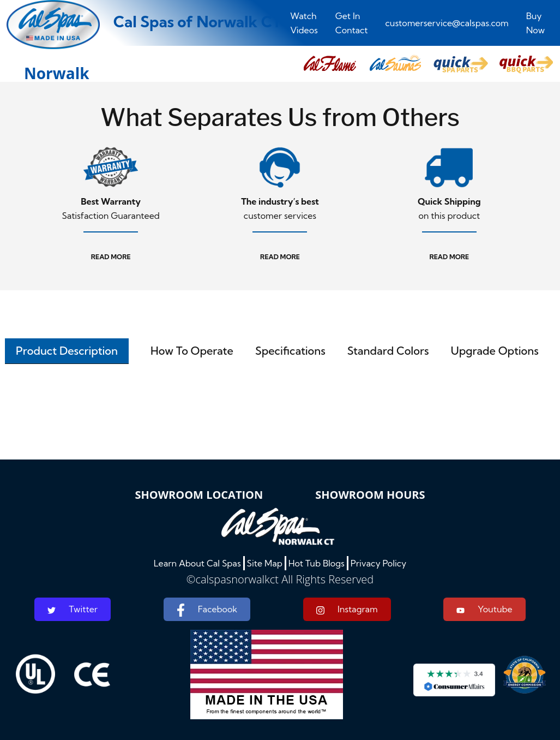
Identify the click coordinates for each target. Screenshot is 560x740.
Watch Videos (304, 23)
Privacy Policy (379, 563)
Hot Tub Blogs (317, 563)
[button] (330, 64)
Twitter (73, 609)
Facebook (207, 610)
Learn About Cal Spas (197, 563)
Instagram (347, 609)
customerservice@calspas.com (447, 23)
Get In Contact (352, 23)
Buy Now (535, 23)
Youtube (484, 609)
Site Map (265, 563)
